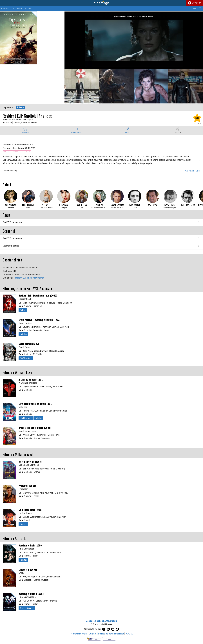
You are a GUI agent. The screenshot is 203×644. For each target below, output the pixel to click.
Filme (19, 8)
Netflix (23, 310)
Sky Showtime (26, 358)
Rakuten (21, 107)
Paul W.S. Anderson (12, 222)
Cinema (5, 8)
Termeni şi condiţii (79, 634)
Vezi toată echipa (11, 246)
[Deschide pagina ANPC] (94, 639)
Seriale (28, 8)
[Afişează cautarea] (200, 9)
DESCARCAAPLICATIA (196, 3)
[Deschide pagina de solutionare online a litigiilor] (109, 639)
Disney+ (23, 524)
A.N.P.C (129, 634)
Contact (93, 634)
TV (13, 8)
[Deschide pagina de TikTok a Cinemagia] (117, 629)
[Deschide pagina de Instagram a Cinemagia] (108, 629)
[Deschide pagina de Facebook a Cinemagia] (104, 629)
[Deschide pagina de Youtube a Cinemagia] (113, 629)
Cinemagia (101, 3)
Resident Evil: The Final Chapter (29, 278)
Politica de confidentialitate (111, 634)
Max (22, 608)
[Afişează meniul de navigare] (194, 9)
